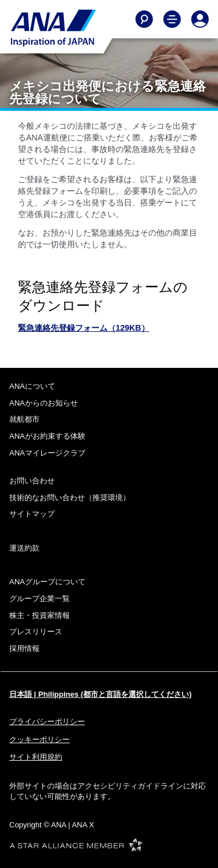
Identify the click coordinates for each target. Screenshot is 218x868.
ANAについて (32, 386)
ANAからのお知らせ (44, 403)
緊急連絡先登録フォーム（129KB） (84, 328)
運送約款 (24, 548)
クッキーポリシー (40, 739)
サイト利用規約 (36, 757)
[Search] (144, 19)
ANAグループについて (47, 582)
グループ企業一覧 (40, 598)
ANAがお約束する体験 (47, 436)
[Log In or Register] (200, 19)
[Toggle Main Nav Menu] (172, 19)
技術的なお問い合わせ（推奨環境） (70, 498)
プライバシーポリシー (47, 721)
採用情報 (24, 648)
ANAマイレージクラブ (47, 453)
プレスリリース (36, 632)
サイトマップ (32, 514)
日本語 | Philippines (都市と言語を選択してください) (100, 694)
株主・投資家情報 (40, 615)
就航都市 (24, 419)
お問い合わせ (32, 481)
